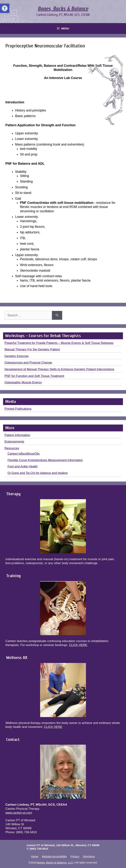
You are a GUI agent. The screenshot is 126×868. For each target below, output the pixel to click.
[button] (5, 8)
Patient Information (17, 435)
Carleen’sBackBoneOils (24, 454)
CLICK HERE (78, 645)
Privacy (75, 856)
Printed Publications (18, 409)
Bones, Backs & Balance (63, 9)
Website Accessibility (54, 856)
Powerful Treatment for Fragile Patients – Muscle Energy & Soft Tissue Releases (59, 343)
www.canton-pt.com (19, 813)
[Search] (57, 315)
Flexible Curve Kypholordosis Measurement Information (45, 460)
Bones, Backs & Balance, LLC (55, 862)
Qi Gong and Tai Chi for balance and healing (38, 473)
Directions (89, 856)
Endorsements (14, 442)
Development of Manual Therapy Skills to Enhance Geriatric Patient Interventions (59, 369)
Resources (12, 448)
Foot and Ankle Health (23, 466)
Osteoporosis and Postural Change (28, 363)
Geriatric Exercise (17, 356)
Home (35, 856)
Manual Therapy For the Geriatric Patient (32, 349)
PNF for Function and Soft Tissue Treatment (34, 376)
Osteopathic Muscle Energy (23, 382)
